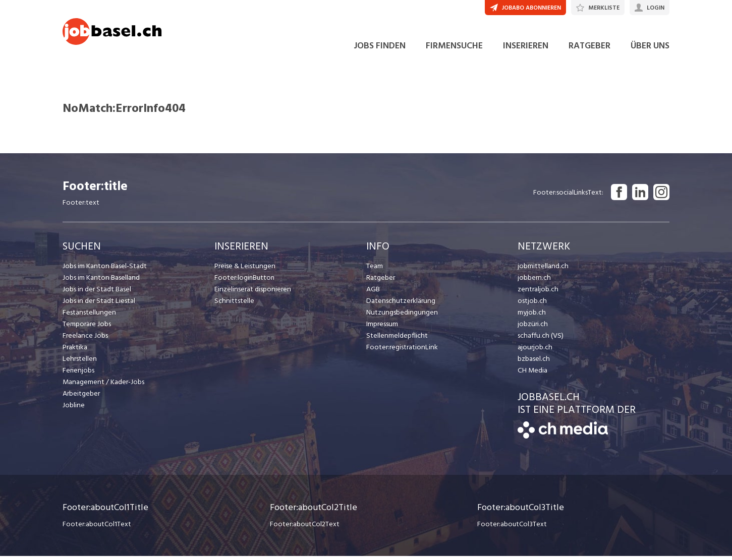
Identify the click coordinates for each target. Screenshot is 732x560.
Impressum (382, 328)
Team (375, 270)
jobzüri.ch (532, 328)
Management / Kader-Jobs (103, 386)
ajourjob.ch (534, 351)
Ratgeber (381, 282)
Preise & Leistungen (244, 270)
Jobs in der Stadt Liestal (98, 305)
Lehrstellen (79, 363)
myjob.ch (531, 316)
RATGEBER (589, 50)
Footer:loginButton (244, 282)
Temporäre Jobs (87, 328)
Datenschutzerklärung (399, 305)
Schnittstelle (234, 305)
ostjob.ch (532, 305)
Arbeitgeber (81, 397)
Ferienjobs (78, 374)
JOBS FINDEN (380, 50)
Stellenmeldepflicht (396, 339)
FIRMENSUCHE (454, 50)
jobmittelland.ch (542, 270)
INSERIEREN (526, 50)
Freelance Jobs (85, 339)
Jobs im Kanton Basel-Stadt (104, 270)
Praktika (75, 351)
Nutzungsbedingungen (400, 316)
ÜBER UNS (650, 50)
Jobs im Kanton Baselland (100, 282)
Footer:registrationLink (401, 351)
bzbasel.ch (533, 363)
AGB (373, 293)
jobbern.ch (533, 282)
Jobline (73, 409)
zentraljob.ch (537, 293)
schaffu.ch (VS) (539, 339)
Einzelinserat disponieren (252, 293)
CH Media (532, 374)
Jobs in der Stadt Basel (96, 293)
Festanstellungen (88, 316)
